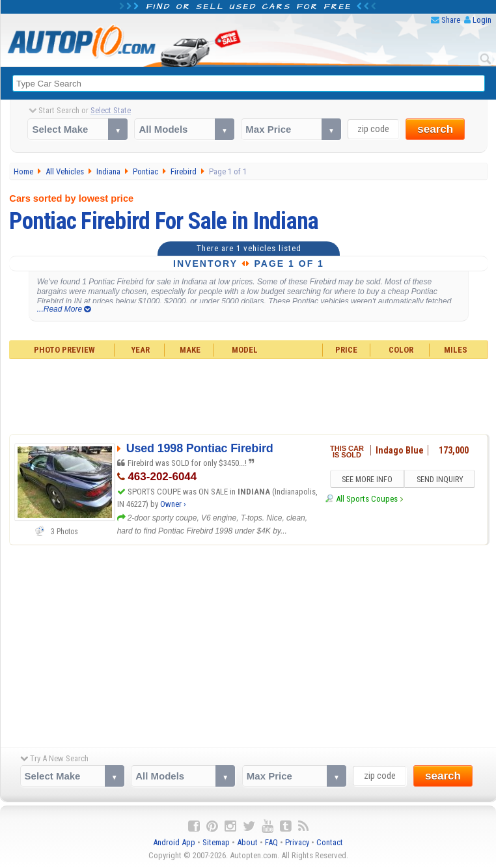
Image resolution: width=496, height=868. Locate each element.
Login (482, 20)
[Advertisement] (248, 395)
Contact (330, 842)
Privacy (297, 842)
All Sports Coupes (367, 499)
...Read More (64, 309)
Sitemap (216, 842)
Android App (174, 842)
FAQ (271, 842)
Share (451, 20)
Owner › (173, 504)
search (435, 129)
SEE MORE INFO (367, 480)
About (247, 842)
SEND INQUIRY (440, 480)
